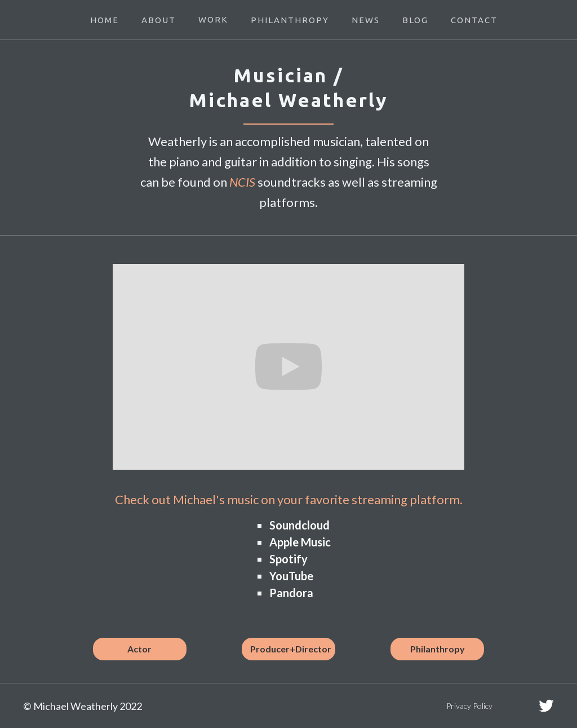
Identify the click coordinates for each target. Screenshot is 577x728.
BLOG (415, 20)
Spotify (288, 559)
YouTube (291, 576)
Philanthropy (438, 649)
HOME (105, 20)
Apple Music (300, 542)
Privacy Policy (469, 706)
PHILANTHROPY (290, 20)
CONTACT (474, 20)
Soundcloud (299, 525)
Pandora (291, 593)
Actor (139, 649)
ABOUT (159, 20)
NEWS (366, 20)
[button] (213, 20)
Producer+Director (291, 649)
